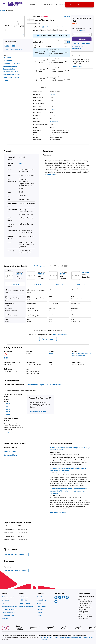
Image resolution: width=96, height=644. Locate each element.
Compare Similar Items (12, 63)
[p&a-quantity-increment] (90, 35)
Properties (7, 58)
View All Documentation (13, 50)
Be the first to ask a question (16, 554)
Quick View (15, 284)
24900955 (53, 109)
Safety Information (10, 66)
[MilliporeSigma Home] (15, 4)
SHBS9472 (7, 407)
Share (67, 17)
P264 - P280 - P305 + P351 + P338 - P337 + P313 (81, 354)
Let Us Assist (77, 66)
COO (13, 45)
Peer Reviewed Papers (11, 75)
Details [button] (82, 31)
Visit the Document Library (37, 411)
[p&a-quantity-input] (82, 35)
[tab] (4, 10)
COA (7, 45)
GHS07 (6, 358)
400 (20, 163)
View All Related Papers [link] (59, 512)
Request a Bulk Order (82, 43)
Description (7, 61)
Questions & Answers (11, 77)
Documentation (9, 69)
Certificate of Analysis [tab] (15, 385)
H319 (51, 354)
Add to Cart (82, 39)
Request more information (78, 48)
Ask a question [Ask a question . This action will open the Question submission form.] (60, 27)
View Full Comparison (38, 266)
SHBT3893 (7, 404)
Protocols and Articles (11, 72)
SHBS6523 (7, 409)
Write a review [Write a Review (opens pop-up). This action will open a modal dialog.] (50, 27)
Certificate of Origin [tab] (35, 385)
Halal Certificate (10, 451)
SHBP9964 (7, 414)
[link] (10, 597)
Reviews (6, 80)
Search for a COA (9, 433)
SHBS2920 (7, 412)
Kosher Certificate (10, 455)
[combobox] (52, 4)
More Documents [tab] (54, 385)
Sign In (38, 36)
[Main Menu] (4, 4)
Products (2, 10)
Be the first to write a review (17, 571)
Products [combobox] (32, 4)
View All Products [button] (48, 339)
